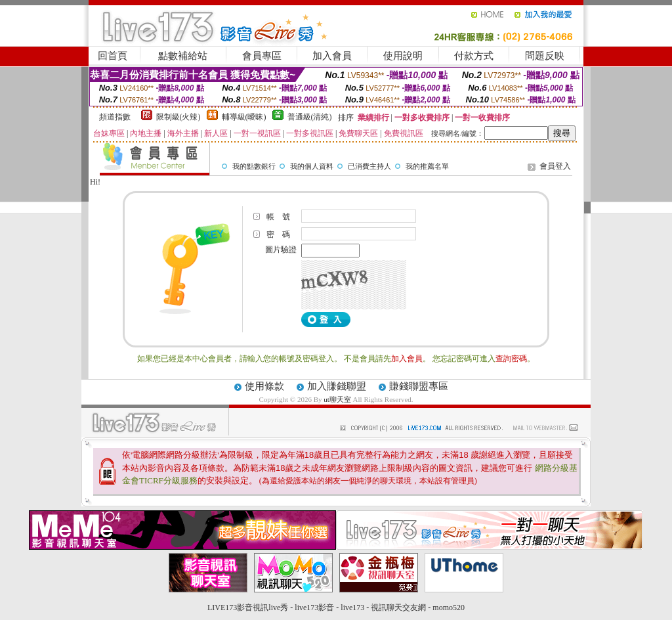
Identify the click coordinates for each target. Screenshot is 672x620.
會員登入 (555, 166)
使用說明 (403, 56)
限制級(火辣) (178, 117)
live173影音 (314, 608)
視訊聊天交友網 (398, 608)
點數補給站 (183, 56)
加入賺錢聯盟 (337, 386)
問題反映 (545, 56)
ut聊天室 (337, 399)
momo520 (449, 608)
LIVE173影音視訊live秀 (248, 608)
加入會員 (332, 56)
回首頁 (113, 56)
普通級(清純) (310, 117)
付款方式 (474, 56)
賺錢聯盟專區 (419, 386)
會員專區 (262, 56)
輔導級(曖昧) (244, 117)
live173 (352, 608)
